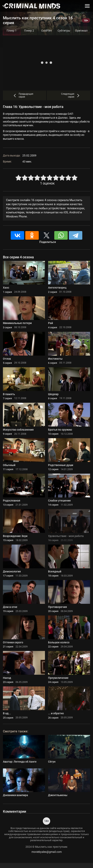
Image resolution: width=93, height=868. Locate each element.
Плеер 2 (29, 31)
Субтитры (64, 31)
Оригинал (81, 31)
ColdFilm (46, 31)
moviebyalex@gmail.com (47, 852)
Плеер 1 (12, 31)
